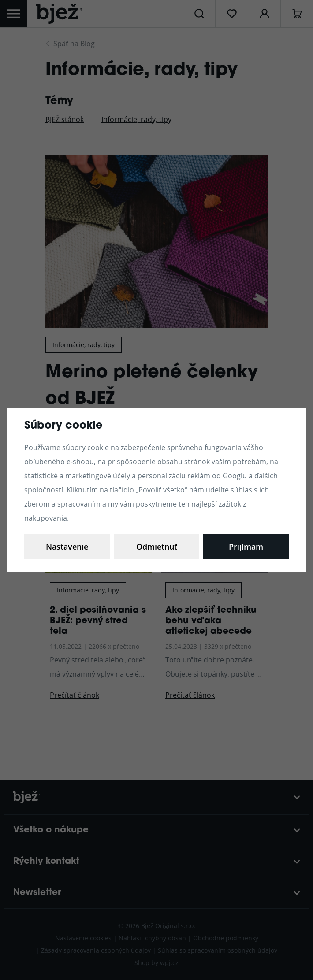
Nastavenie (67, 547)
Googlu (235, 475)
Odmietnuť (157, 547)
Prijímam (246, 547)
